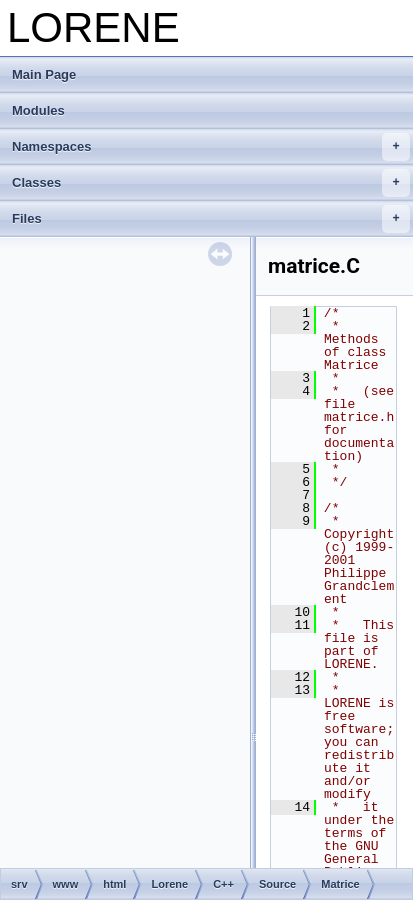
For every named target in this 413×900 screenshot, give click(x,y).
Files (211, 219)
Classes (211, 183)
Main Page (44, 74)
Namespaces (211, 147)
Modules (38, 110)
